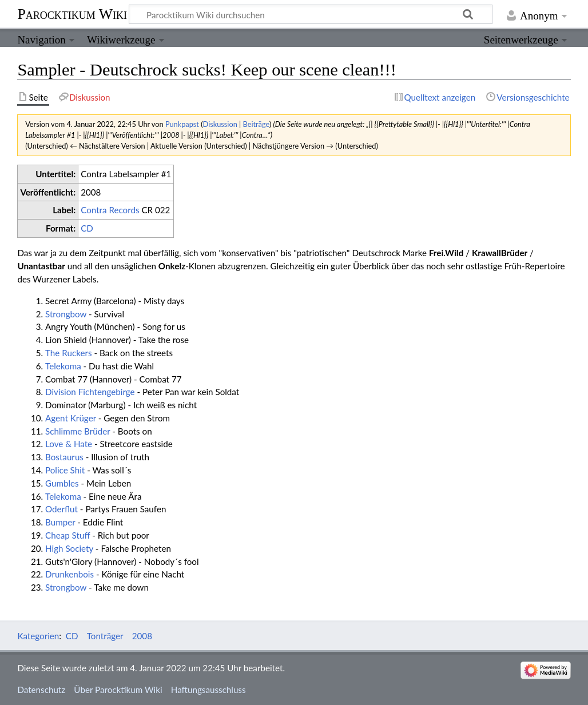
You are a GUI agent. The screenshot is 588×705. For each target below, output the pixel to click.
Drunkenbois (69, 574)
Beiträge (256, 124)
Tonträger (105, 636)
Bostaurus (64, 457)
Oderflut (61, 509)
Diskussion (220, 124)
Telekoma (63, 366)
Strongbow (66, 314)
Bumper (60, 522)
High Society (69, 548)
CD (87, 228)
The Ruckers (69, 353)
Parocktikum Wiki (72, 13)
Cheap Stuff (67, 535)
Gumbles (62, 483)
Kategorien (38, 636)
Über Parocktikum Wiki (118, 690)
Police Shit (65, 470)
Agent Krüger (71, 418)
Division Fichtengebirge (90, 392)
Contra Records (110, 210)
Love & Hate (69, 444)
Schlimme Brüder (78, 431)
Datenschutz (41, 690)
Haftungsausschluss (208, 690)
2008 (142, 636)
